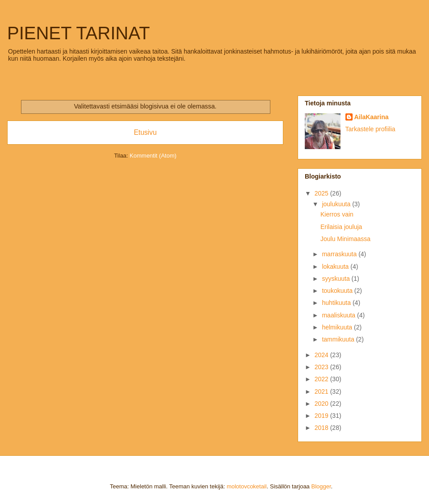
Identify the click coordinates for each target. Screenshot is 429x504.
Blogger (321, 486)
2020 (322, 404)
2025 (322, 193)
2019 (322, 416)
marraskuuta (340, 254)
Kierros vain (337, 214)
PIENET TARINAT (78, 33)
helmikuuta (338, 327)
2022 (322, 379)
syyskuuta (336, 279)
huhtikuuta (337, 303)
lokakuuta (336, 267)
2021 (322, 392)
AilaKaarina (372, 117)
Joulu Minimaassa (345, 239)
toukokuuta (338, 291)
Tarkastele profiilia (370, 129)
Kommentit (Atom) (153, 156)
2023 (322, 367)
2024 (322, 355)
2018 (322, 428)
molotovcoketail (247, 486)
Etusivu (145, 132)
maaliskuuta (339, 315)
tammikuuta (339, 339)
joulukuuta (337, 204)
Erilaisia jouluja (341, 227)
